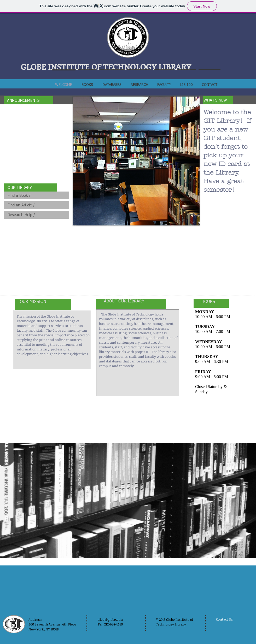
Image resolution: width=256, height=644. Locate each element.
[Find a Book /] (36, 195)
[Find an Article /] (36, 205)
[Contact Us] (226, 619)
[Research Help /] (36, 215)
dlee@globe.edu (110, 619)
